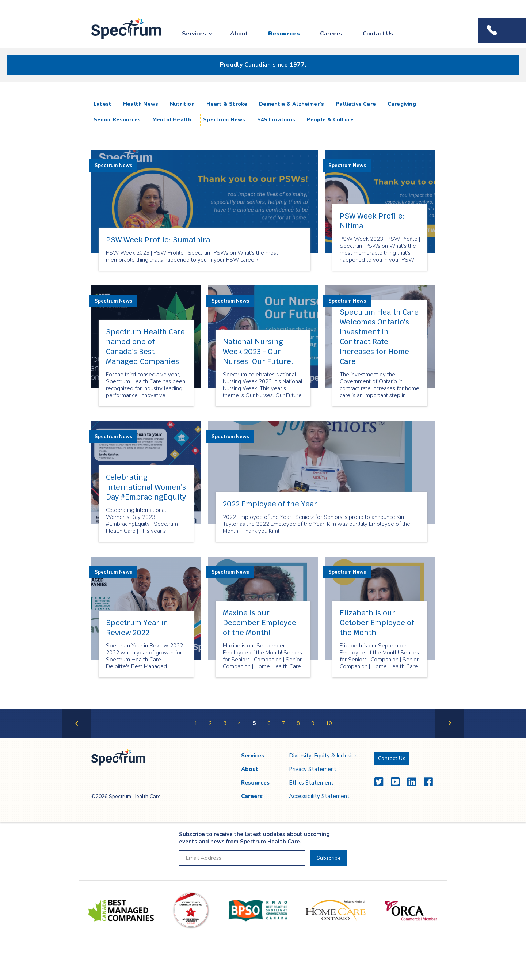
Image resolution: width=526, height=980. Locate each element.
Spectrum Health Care (120, 40)
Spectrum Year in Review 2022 (137, 628)
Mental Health (172, 120)
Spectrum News (224, 120)
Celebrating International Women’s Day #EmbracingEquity (146, 487)
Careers (331, 34)
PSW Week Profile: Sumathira (158, 240)
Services (194, 34)
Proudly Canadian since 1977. (263, 65)
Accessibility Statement (319, 796)
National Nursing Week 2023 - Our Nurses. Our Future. (258, 352)
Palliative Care (356, 104)
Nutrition (182, 104)
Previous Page (77, 738)
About (239, 34)
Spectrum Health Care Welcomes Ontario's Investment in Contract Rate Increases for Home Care (379, 337)
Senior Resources (117, 120)
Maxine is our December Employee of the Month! (260, 623)
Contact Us (378, 34)
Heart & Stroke (227, 104)
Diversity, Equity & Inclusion (323, 756)
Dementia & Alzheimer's (291, 104)
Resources (284, 34)
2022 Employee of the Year (270, 504)
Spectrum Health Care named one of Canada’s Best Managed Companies (145, 347)
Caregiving (402, 104)
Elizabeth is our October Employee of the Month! (377, 623)
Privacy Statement (313, 769)
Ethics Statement (311, 783)
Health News (141, 104)
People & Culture (330, 120)
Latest (104, 104)
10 (329, 723)
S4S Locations (276, 120)
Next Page (449, 738)
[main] (263, 417)
